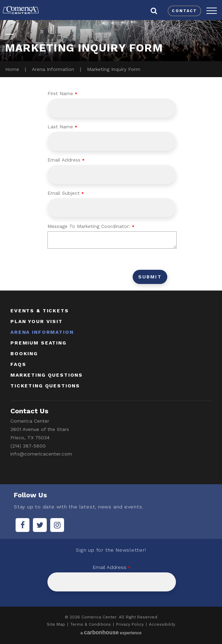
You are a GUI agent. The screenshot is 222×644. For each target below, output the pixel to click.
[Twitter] (40, 525)
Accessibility (162, 624)
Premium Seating (38, 343)
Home (12, 69)
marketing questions (47, 375)
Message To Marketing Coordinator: (91, 226)
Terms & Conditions (91, 624)
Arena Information (53, 69)
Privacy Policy (130, 624)
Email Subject (66, 193)
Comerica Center (21, 10)
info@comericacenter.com (41, 454)
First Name (62, 93)
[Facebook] (23, 525)
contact (184, 11)
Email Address (66, 160)
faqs (18, 364)
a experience (111, 632)
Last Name (62, 127)
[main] (111, 154)
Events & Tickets (40, 311)
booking (24, 353)
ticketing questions (45, 386)
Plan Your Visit (37, 321)
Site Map (56, 624)
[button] (212, 11)
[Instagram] (57, 525)
